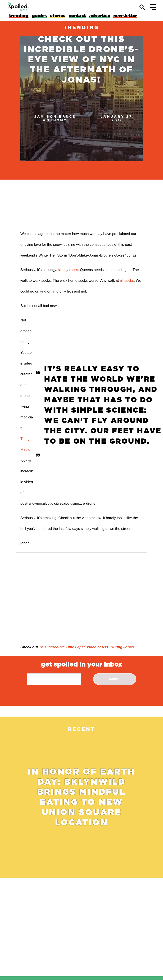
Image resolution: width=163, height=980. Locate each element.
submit (115, 679)
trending (81, 27)
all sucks (127, 281)
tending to (123, 270)
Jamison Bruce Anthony (55, 118)
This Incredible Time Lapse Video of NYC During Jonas (86, 647)
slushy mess (68, 270)
